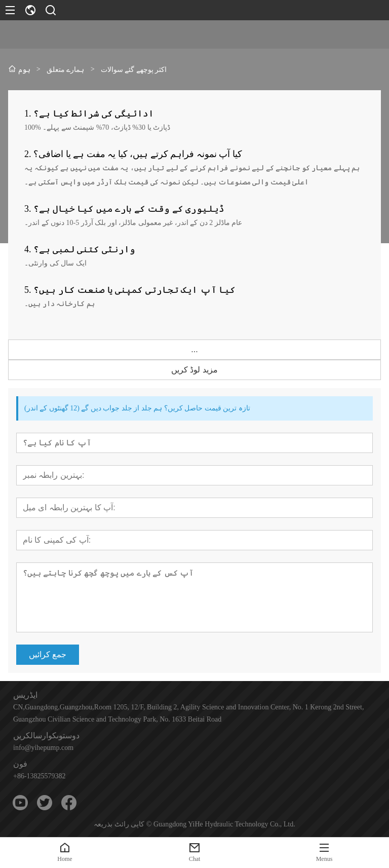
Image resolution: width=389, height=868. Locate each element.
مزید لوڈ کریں (194, 370)
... (194, 349)
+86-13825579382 (40, 776)
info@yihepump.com (43, 748)
